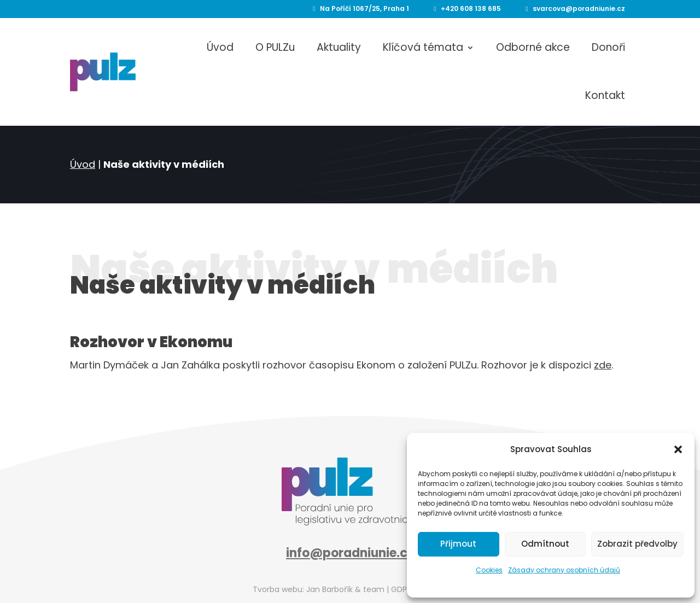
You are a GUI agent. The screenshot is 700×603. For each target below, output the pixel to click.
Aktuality (339, 47)
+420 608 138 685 (466, 9)
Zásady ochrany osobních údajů (564, 570)
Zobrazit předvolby (637, 544)
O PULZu (275, 47)
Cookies (489, 570)
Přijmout (458, 544)
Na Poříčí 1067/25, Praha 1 (360, 9)
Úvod (220, 47)
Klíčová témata (423, 47)
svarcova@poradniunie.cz (574, 9)
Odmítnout (545, 544)
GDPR (401, 589)
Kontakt (605, 95)
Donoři (608, 47)
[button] (678, 449)
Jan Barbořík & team (345, 589)
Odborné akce (533, 47)
